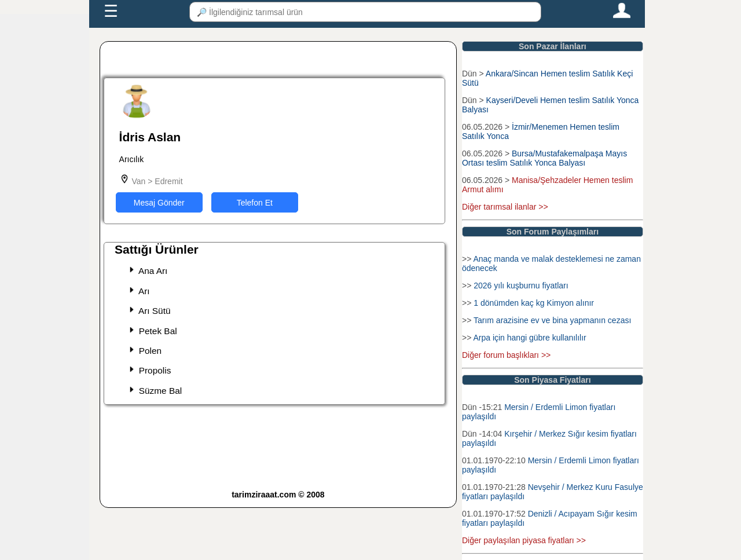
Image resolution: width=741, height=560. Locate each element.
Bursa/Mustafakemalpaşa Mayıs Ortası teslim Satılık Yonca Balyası (544, 158)
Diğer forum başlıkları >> (506, 355)
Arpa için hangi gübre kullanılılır (529, 338)
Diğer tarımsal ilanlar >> (505, 207)
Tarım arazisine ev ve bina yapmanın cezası (552, 320)
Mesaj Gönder (159, 203)
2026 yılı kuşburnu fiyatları (521, 286)
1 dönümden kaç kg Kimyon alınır (534, 303)
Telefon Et (255, 203)
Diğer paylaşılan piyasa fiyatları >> (524, 540)
